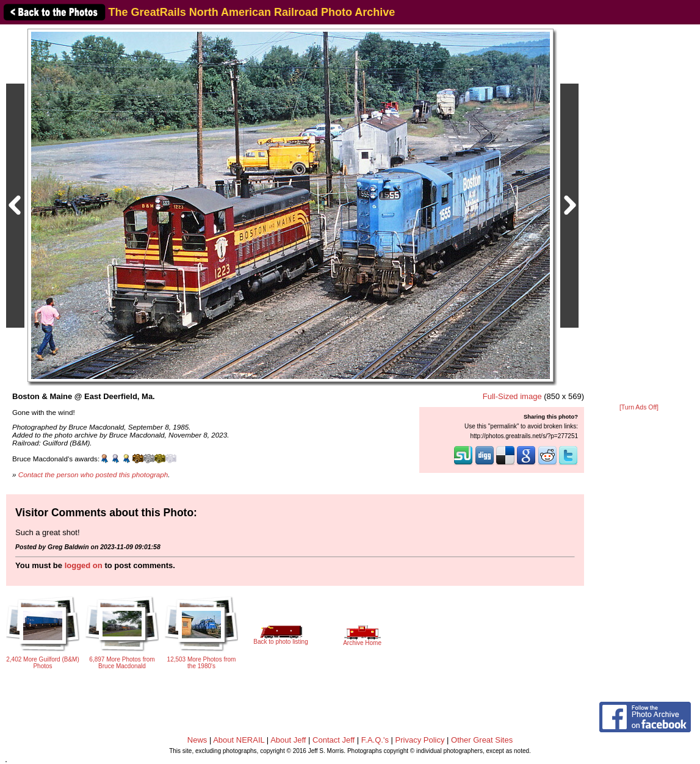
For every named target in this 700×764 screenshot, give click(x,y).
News (197, 740)
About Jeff (288, 740)
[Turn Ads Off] (639, 407)
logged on (84, 565)
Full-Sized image (512, 396)
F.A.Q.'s (375, 740)
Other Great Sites (482, 740)
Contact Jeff (334, 740)
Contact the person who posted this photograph (93, 474)
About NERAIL (239, 740)
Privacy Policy (420, 740)
